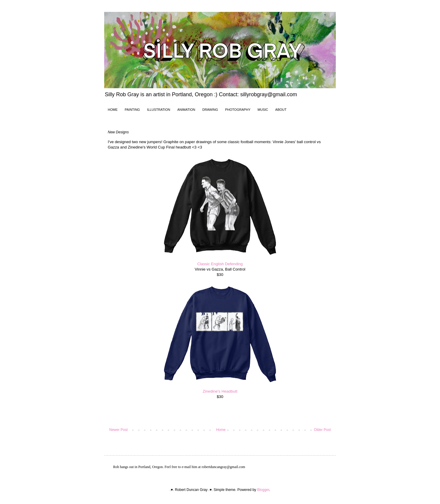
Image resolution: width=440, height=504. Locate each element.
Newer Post (118, 430)
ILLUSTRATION (159, 110)
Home (221, 430)
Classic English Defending (220, 264)
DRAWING (210, 110)
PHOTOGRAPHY (238, 110)
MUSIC (263, 110)
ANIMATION (186, 110)
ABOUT (281, 110)
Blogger (263, 490)
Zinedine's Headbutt (220, 391)
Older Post (322, 430)
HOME (113, 110)
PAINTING (132, 110)
